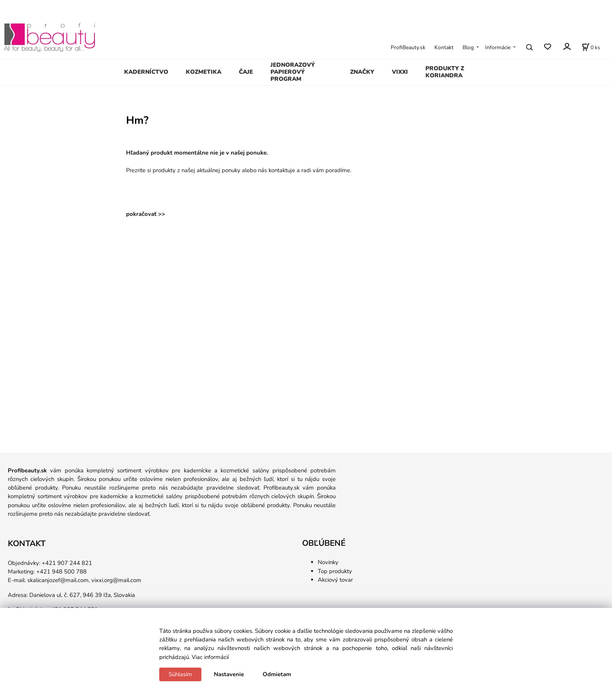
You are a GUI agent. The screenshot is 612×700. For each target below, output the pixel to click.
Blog (468, 47)
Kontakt (444, 47)
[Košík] (591, 47)
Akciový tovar (335, 580)
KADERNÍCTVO (146, 72)
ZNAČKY (362, 72)
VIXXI (400, 72)
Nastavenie (229, 674)
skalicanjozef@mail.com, (59, 580)
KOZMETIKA (204, 72)
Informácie (498, 47)
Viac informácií (210, 657)
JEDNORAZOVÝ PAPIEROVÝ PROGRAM (293, 72)
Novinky (328, 562)
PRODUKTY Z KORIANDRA (445, 72)
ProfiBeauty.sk (408, 47)
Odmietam (277, 674)
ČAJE (246, 72)
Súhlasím (180, 674)
